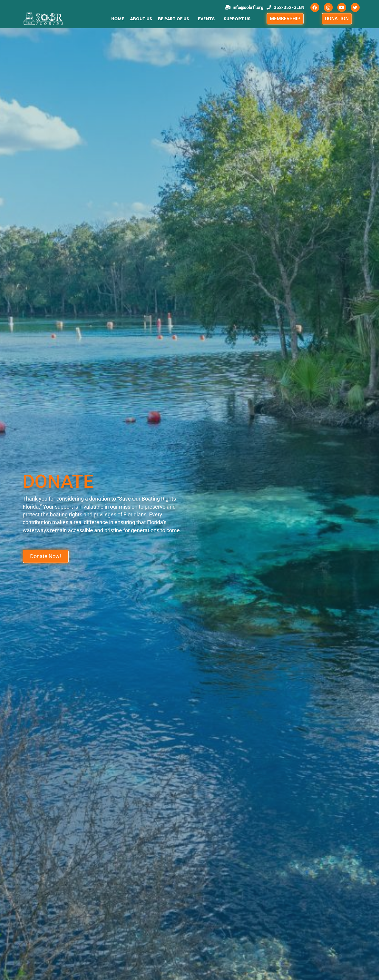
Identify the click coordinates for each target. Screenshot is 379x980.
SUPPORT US (237, 19)
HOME (118, 19)
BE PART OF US (174, 19)
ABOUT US (141, 19)
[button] (175, 19)
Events (206, 19)
